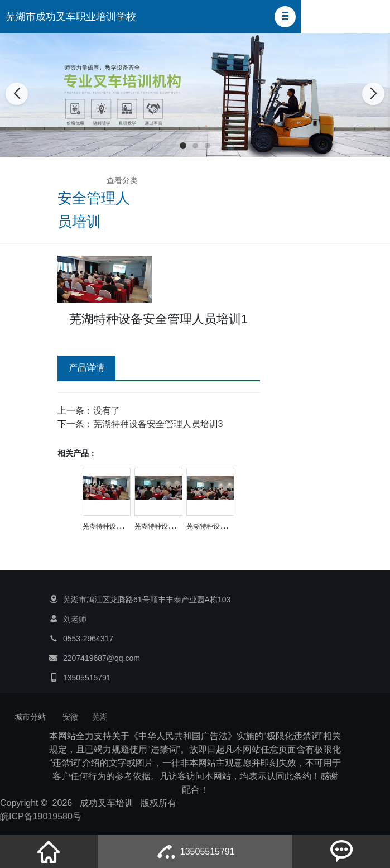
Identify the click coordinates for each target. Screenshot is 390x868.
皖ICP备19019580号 (41, 816)
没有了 (107, 411)
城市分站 (30, 717)
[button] (285, 17)
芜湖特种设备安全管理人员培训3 (158, 424)
